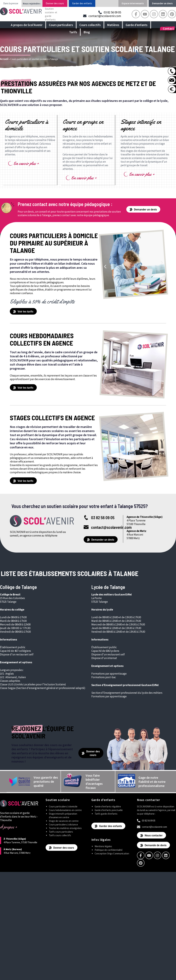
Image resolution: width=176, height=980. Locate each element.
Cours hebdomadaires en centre (65, 810)
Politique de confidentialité (109, 850)
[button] (105, 266)
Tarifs (73, 32)
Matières (113, 25)
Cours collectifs (90, 25)
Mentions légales (103, 846)
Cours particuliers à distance (63, 824)
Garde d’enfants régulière (108, 806)
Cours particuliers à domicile (63, 806)
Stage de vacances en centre (64, 821)
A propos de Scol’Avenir (27, 25)
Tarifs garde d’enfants (106, 813)
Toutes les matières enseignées (65, 828)
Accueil (4, 59)
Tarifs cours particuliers (61, 831)
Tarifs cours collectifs (60, 835)
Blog (87, 32)
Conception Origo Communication (112, 853)
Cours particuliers (61, 25)
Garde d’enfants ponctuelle (109, 810)
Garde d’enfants (137, 25)
